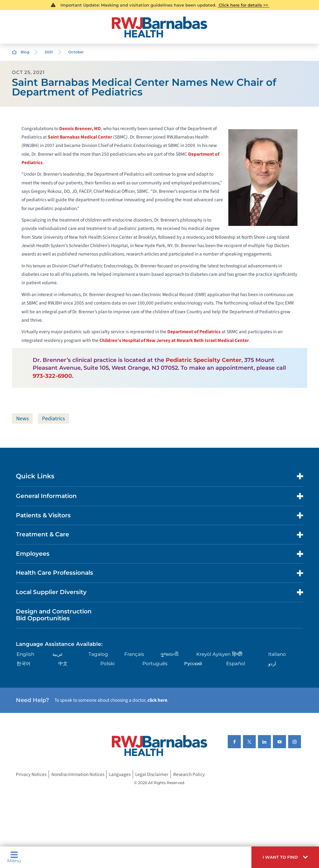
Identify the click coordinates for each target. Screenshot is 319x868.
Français (134, 654)
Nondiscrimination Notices (78, 774)
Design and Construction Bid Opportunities (54, 615)
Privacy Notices (31, 774)
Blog (25, 52)
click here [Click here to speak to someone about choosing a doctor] (157, 700)
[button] (285, 857)
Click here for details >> (243, 5)
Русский (193, 664)
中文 (63, 664)
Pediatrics (55, 419)
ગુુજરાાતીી (169, 654)
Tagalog (98, 654)
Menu (14, 857)
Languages (120, 774)
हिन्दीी (237, 654)
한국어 (24, 664)
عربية (58, 654)
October (76, 52)
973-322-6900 (52, 376)
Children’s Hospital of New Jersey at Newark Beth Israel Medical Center (174, 340)
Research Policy (189, 774)
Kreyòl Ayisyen (213, 654)
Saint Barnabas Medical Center (80, 137)
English (25, 654)
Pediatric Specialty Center (204, 360)
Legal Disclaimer (152, 774)
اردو (272, 664)
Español (236, 664)
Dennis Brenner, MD (80, 129)
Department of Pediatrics (194, 332)
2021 (49, 52)
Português (155, 664)
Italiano (277, 654)
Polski (107, 664)
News (23, 419)
